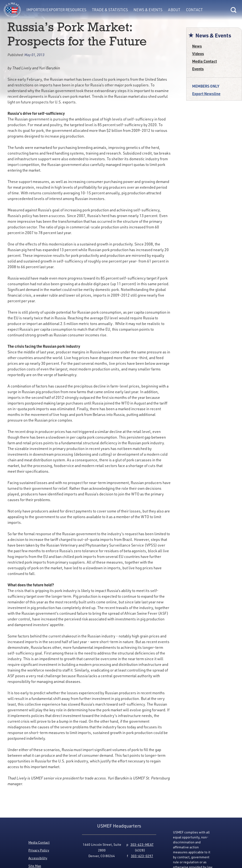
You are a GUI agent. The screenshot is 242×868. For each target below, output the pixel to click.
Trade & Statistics (110, 10)
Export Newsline (206, 94)
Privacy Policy (39, 850)
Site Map (35, 866)
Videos (198, 54)
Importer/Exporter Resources (56, 10)
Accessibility (38, 858)
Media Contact (205, 61)
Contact (194, 10)
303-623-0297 (142, 856)
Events (198, 69)
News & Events (148, 10)
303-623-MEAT (142, 844)
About (174, 10)
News (197, 46)
